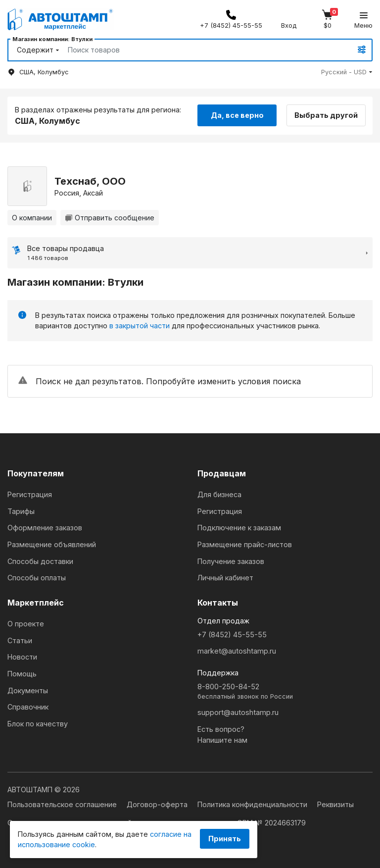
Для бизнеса (219, 494)
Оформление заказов (45, 528)
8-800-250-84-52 (285, 692)
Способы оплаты (37, 578)
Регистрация (30, 494)
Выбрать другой (327, 115)
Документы (28, 690)
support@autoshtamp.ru (238, 712)
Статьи (20, 640)
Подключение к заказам (239, 528)
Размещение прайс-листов (245, 544)
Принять (225, 839)
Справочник (28, 707)
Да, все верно (237, 115)
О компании (32, 218)
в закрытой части (140, 326)
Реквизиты (335, 804)
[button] (347, 72)
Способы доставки (40, 561)
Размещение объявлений (52, 544)
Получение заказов (231, 561)
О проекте (26, 624)
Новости (22, 657)
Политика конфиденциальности (253, 804)
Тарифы (21, 511)
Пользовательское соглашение (63, 804)
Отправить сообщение (110, 218)
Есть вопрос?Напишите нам (222, 735)
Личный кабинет (225, 578)
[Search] (198, 50)
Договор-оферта (158, 804)
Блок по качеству (38, 724)
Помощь (22, 674)
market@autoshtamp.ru (237, 651)
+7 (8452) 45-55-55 (232, 635)
